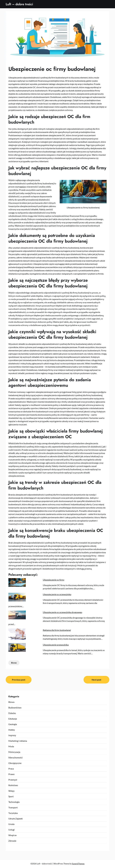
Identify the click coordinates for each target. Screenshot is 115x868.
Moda (11, 746)
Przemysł (13, 780)
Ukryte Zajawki (16, 819)
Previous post (19, 680)
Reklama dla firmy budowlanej (57, 630)
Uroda (11, 824)
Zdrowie (12, 841)
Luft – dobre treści (19, 4)
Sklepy (11, 791)
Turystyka (13, 813)
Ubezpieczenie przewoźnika (56, 645)
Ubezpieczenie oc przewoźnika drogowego (63, 612)
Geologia (13, 724)
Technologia (14, 802)
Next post (96, 680)
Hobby (12, 730)
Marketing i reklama (18, 741)
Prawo (11, 774)
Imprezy (12, 735)
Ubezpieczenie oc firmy (54, 580)
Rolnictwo (13, 785)
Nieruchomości (15, 757)
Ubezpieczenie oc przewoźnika (57, 594)
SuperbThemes (78, 864)
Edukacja (13, 719)
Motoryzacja (14, 752)
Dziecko (12, 713)
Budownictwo (15, 708)
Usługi (11, 830)
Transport (13, 807)
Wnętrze (12, 835)
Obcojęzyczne (15, 763)
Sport (11, 796)
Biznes (14, 663)
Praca (11, 769)
